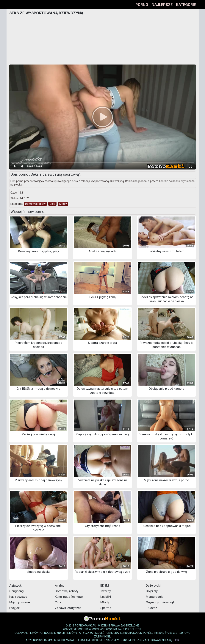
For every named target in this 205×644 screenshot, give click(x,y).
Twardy (106, 591)
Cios (52, 204)
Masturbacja (155, 597)
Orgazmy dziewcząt (160, 602)
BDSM (105, 585)
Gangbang (17, 591)
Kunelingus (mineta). (69, 597)
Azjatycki (16, 585)
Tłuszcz (151, 608)
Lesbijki (106, 597)
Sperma (106, 608)
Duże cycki (153, 585)
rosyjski (15, 608)
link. (177, 640)
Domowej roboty (35, 204)
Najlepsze (162, 5)
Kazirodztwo (18, 597)
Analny (60, 585)
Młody (63, 204)
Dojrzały (152, 591)
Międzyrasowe (20, 602)
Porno (142, 5)
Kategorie (186, 5)
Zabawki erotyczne (68, 608)
